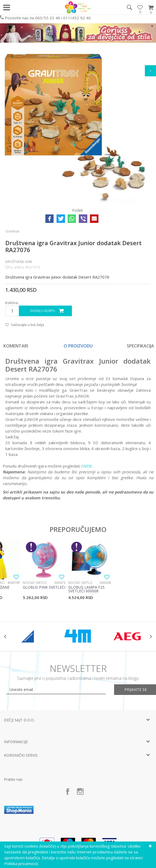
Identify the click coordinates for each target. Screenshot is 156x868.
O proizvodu (78, 346)
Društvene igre (19, 262)
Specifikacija (140, 346)
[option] (78, 346)
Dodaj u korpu (43, 311)
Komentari (16, 346)
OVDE (87, 466)
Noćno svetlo (35, 583)
